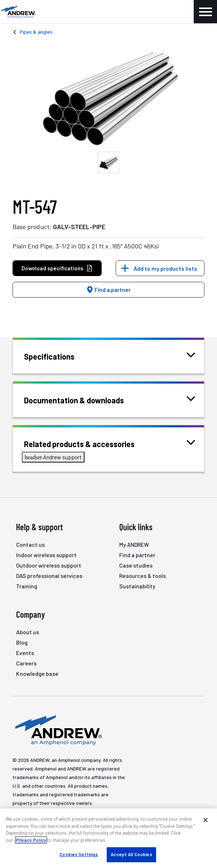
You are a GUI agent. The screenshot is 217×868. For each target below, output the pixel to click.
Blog (22, 642)
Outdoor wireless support (49, 565)
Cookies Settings (79, 854)
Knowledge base (37, 673)
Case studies (136, 565)
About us (28, 632)
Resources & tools (143, 576)
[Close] (206, 820)
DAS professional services (49, 576)
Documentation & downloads (83, 400)
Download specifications (57, 268)
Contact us (30, 544)
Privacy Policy (31, 840)
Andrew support (53, 457)
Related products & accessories (88, 443)
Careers (26, 663)
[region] (108, 838)
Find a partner (108, 290)
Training (27, 586)
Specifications (58, 356)
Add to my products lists (165, 268)
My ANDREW (134, 544)
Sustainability (137, 586)
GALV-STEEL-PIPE (79, 227)
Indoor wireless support (46, 555)
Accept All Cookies (131, 854)
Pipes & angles (36, 32)
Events (25, 653)
